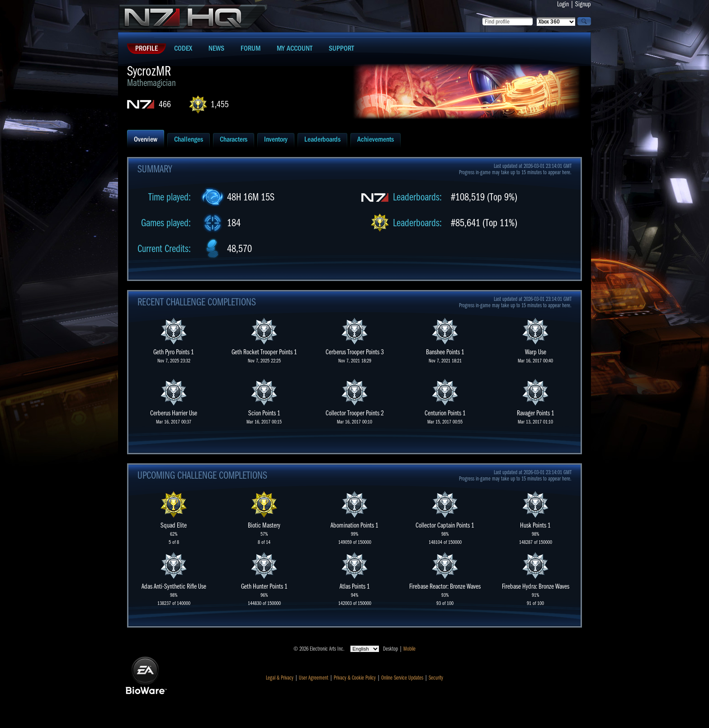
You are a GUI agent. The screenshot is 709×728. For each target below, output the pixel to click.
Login (563, 4)
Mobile (409, 649)
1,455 (220, 104)
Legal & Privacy (280, 678)
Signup (583, 4)
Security (436, 678)
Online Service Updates (402, 678)
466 (165, 104)
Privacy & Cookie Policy (355, 678)
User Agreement (314, 678)
